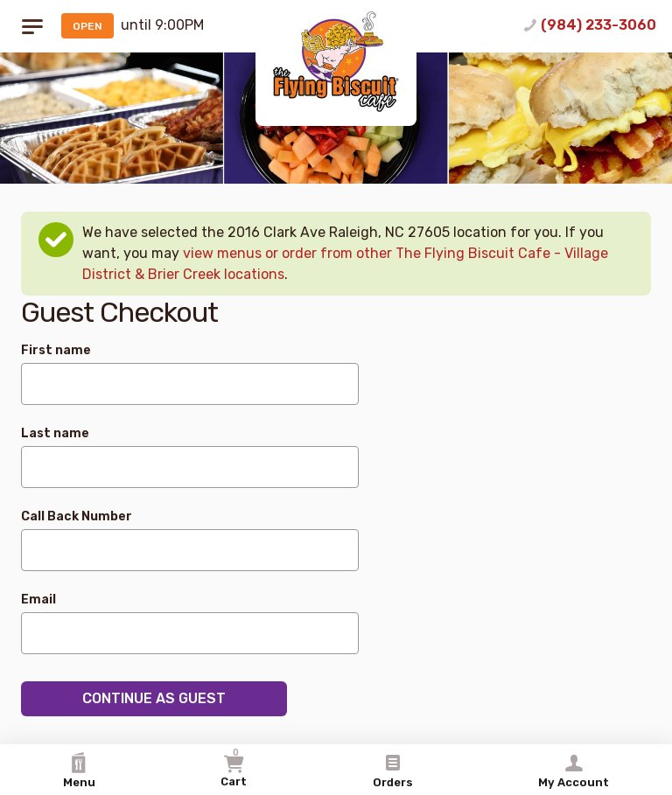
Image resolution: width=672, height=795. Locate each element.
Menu (79, 771)
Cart (234, 767)
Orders (393, 771)
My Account (574, 771)
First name (56, 350)
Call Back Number (77, 516)
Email (38, 600)
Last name (55, 433)
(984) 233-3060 (598, 25)
